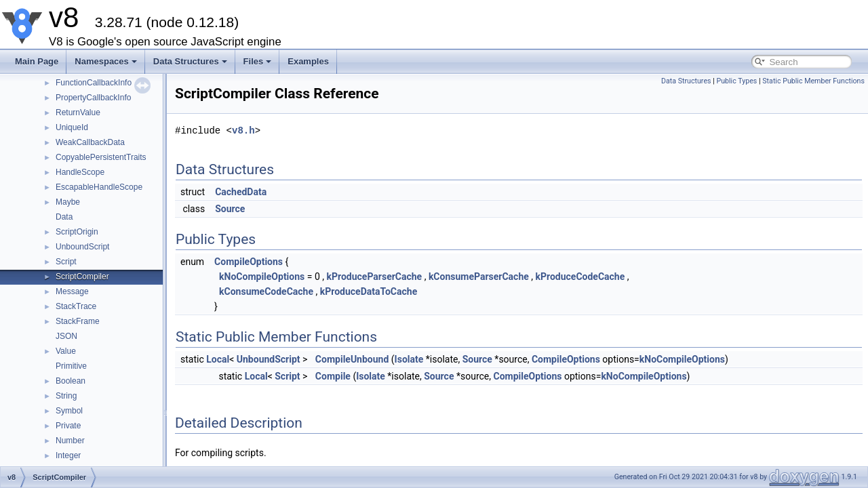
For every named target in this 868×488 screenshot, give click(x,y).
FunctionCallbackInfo (94, 83)
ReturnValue (78, 113)
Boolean (71, 381)
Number (70, 441)
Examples (308, 61)
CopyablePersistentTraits (101, 157)
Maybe (68, 202)
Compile (333, 376)
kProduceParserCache (374, 277)
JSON (66, 336)
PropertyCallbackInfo (93, 98)
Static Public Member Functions (813, 81)
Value (66, 351)
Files (258, 61)
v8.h (243, 130)
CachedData (241, 192)
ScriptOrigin (77, 232)
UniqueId (72, 127)
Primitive (71, 366)
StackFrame (78, 321)
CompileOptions (249, 262)
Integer (68, 455)
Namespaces (106, 61)
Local (218, 359)
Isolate (409, 359)
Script (66, 262)
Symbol (69, 411)
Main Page (37, 61)
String (66, 396)
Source (230, 209)
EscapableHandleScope (99, 187)
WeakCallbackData (90, 142)
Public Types (736, 81)
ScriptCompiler (82, 277)
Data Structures (190, 61)
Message (72, 291)
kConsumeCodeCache (266, 291)
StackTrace (76, 306)
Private (68, 426)
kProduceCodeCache (580, 277)
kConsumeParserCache (479, 277)
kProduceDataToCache (369, 291)
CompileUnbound (352, 359)
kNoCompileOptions (262, 277)
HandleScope (80, 172)
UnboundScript (82, 247)
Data (64, 217)
